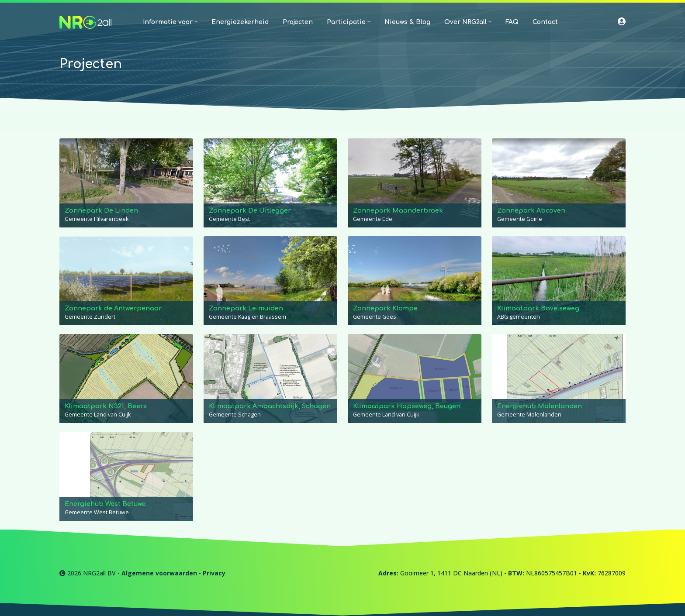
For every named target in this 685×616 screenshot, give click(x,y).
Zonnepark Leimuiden (246, 308)
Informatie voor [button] (170, 22)
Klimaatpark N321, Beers (106, 406)
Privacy (214, 573)
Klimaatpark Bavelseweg (538, 308)
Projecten (298, 22)
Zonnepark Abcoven (531, 210)
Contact (545, 22)
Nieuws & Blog (407, 22)
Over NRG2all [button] (468, 22)
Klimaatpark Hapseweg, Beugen (407, 406)
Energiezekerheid (240, 22)
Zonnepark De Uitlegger (250, 210)
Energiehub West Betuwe (105, 504)
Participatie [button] (349, 22)
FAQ (512, 22)
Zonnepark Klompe (385, 308)
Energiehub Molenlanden (540, 406)
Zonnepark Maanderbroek (398, 210)
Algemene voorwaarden (159, 573)
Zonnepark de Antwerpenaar (113, 308)
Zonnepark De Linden (101, 210)
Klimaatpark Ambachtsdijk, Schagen (270, 406)
